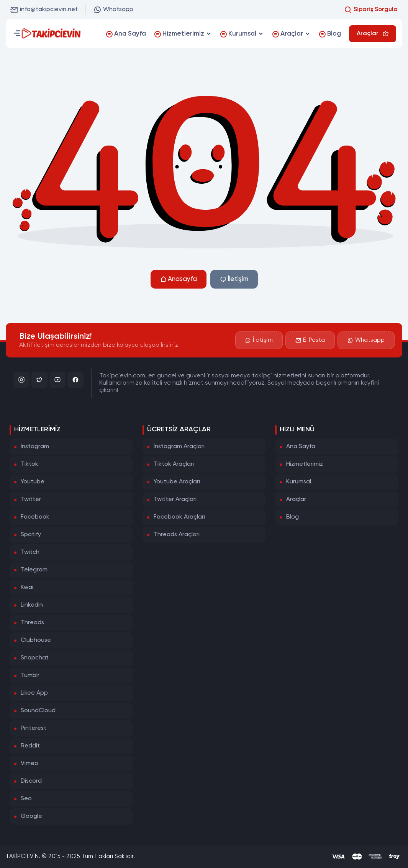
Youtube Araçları (177, 482)
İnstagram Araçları (179, 447)
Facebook (35, 517)
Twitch (30, 552)
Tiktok (29, 464)
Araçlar (296, 499)
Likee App (34, 693)
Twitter (31, 499)
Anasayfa (179, 279)
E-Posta (310, 340)
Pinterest (34, 728)
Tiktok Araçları (174, 464)
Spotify (31, 535)
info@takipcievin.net (44, 10)
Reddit (30, 746)
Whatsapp (113, 10)
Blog (292, 517)
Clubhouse (36, 640)
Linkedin (32, 605)
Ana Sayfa (301, 447)
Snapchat (35, 658)
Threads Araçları (177, 535)
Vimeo (29, 764)
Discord (31, 781)
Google (31, 816)
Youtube (33, 482)
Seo (26, 799)
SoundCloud (38, 711)
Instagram (35, 447)
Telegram (34, 570)
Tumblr (30, 675)
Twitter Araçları (175, 499)
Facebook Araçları (179, 517)
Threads (32, 623)
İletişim (234, 279)
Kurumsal (299, 482)
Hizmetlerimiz (305, 464)
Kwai (27, 587)
